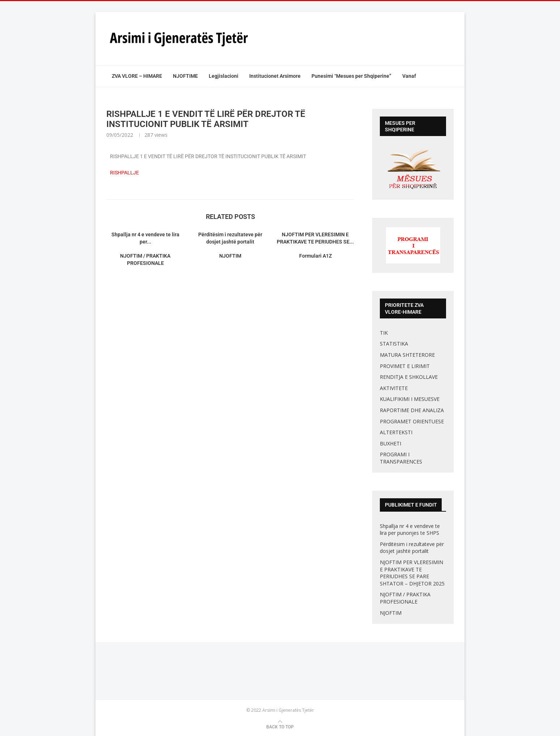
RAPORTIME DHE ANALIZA (412, 410)
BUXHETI (391, 443)
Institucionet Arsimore (275, 76)
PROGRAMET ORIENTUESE (412, 421)
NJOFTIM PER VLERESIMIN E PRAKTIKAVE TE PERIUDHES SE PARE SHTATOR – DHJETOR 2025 (412, 573)
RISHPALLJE (124, 173)
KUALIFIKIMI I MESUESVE (410, 399)
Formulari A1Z (315, 256)
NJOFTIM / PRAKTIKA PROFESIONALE (405, 598)
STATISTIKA (394, 344)
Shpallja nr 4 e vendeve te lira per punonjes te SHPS (410, 530)
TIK (384, 333)
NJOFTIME (185, 76)
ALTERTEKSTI (396, 432)
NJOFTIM (230, 256)
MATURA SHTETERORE (407, 355)
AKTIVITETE (394, 388)
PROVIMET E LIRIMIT (405, 366)
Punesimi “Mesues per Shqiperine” (351, 76)
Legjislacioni (224, 76)
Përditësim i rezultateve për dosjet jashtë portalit (412, 548)
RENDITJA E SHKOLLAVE (409, 377)
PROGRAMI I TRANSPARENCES (401, 458)
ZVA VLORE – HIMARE (137, 76)
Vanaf (409, 76)
